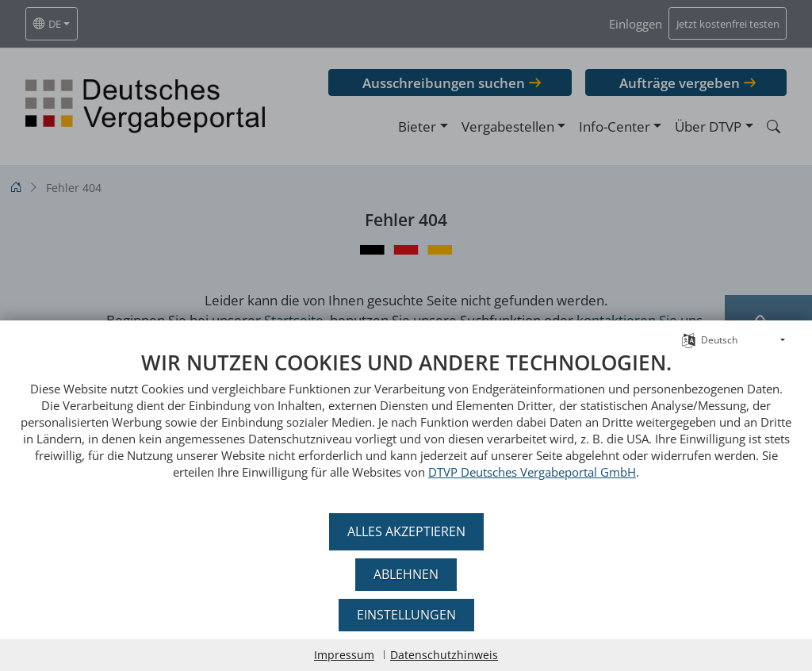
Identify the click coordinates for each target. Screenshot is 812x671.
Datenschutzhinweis (444, 655)
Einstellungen (406, 615)
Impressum (344, 655)
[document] (406, 427)
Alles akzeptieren (406, 531)
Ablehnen (406, 574)
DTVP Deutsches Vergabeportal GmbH (532, 472)
